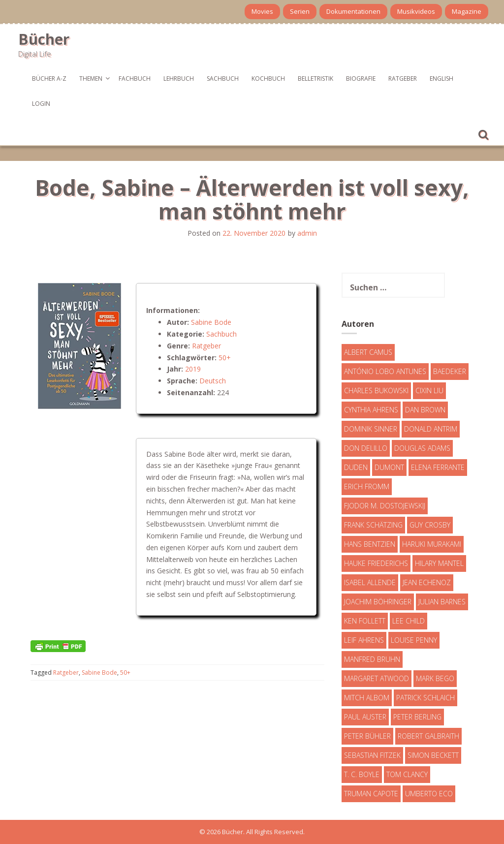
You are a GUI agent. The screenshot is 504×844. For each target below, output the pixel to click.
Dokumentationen (353, 11)
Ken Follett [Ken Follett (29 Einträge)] (365, 621)
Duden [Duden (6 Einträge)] (356, 467)
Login (41, 104)
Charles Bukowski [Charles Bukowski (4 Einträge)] (376, 391)
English (441, 78)
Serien (300, 11)
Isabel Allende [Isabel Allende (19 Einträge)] (370, 582)
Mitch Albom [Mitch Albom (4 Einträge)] (367, 698)
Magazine (467, 11)
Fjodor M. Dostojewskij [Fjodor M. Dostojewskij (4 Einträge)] (385, 506)
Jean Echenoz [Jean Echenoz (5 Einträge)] (427, 582)
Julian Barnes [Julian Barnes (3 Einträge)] (442, 602)
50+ (225, 358)
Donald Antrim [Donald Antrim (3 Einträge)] (431, 429)
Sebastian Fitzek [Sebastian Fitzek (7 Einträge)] (372, 755)
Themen (91, 78)
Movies (262, 11)
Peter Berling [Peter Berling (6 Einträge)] (417, 717)
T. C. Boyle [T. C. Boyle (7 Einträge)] (362, 774)
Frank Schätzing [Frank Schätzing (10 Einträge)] (373, 525)
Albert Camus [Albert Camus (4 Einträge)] (368, 352)
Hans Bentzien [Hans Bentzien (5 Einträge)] (370, 544)
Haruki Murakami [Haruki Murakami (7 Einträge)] (432, 544)
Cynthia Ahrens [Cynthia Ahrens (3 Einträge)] (371, 410)
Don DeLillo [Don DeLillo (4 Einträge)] (366, 448)
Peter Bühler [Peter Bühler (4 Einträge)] (367, 736)
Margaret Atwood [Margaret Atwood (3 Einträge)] (377, 678)
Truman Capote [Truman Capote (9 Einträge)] (371, 794)
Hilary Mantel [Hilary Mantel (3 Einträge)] (439, 563)
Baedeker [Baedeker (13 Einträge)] (450, 371)
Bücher (44, 39)
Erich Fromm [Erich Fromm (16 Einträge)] (367, 486)
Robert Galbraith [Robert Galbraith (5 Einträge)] (428, 736)
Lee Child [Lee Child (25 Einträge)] (409, 621)
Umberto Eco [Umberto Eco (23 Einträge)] (429, 794)
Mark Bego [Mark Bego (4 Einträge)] (435, 678)
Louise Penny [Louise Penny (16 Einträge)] (414, 640)
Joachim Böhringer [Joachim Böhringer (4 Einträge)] (378, 602)
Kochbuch (268, 78)
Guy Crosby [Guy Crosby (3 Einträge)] (430, 525)
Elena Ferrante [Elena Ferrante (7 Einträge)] (438, 467)
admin (307, 233)
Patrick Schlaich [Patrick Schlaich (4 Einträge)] (425, 698)
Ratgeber (403, 78)
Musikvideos (416, 11)
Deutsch (213, 381)
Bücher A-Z (49, 78)
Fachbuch (135, 78)
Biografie (361, 78)
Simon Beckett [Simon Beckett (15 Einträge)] (433, 755)
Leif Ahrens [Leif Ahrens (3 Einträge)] (364, 640)
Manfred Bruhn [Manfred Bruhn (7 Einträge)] (372, 659)
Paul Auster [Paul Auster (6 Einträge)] (365, 717)
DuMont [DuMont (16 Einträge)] (389, 467)
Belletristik (315, 78)
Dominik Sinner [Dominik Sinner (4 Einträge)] (371, 429)
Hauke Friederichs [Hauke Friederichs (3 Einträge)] (376, 563)
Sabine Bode (211, 322)
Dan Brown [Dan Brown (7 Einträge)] (425, 410)
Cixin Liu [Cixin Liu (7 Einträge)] (429, 391)
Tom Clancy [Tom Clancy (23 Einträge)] (407, 774)
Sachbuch (223, 78)
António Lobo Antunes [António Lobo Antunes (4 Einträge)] (385, 371)
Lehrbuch (179, 78)
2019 (193, 369)
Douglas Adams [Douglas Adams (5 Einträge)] (422, 448)
